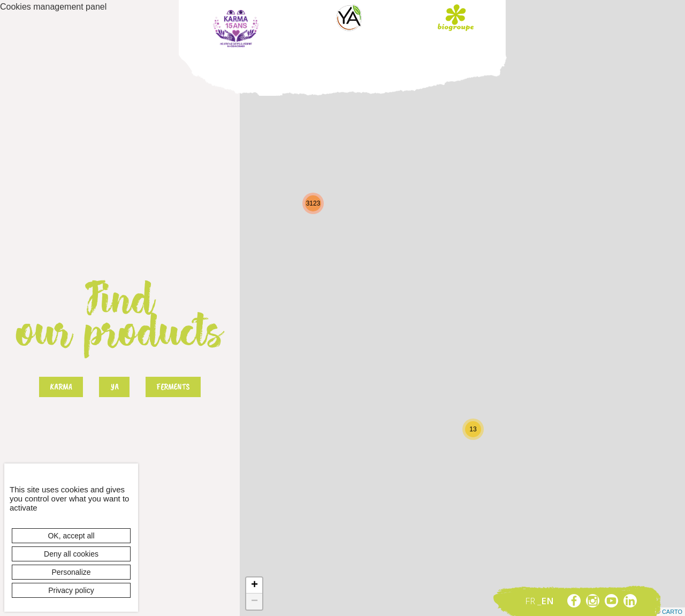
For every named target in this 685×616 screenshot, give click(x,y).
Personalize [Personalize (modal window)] (71, 572)
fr (531, 601)
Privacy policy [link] (71, 590)
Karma (236, 28)
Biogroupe (455, 18)
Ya (349, 18)
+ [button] (254, 585)
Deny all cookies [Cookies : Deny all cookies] (71, 554)
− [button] (254, 602)
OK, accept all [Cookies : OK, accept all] (71, 536)
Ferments (173, 387)
